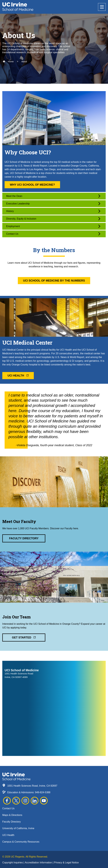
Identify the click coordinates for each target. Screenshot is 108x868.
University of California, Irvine (18, 828)
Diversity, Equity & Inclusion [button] (53, 219)
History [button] (53, 211)
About (24, 62)
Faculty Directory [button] (24, 538)
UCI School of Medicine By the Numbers (54, 281)
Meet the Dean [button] (53, 196)
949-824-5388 (43, 792)
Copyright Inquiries (13, 863)
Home (8, 62)
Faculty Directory (12, 822)
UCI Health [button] (18, 376)
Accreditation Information (39, 863)
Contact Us (8, 808)
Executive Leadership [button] (53, 204)
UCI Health (8, 835)
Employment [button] (53, 226)
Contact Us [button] (53, 234)
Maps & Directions (12, 815)
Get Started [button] (24, 638)
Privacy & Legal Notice (66, 863)
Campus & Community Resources (21, 842)
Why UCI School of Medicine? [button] (32, 185)
